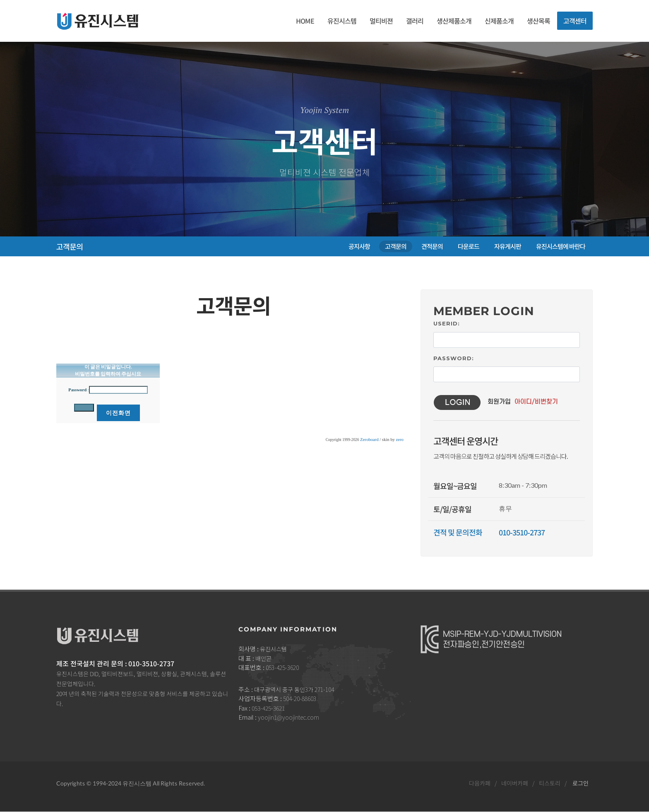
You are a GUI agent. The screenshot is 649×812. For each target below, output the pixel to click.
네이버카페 (515, 783)
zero (400, 440)
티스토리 (550, 783)
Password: (454, 358)
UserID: (447, 323)
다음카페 (480, 783)
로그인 (580, 783)
